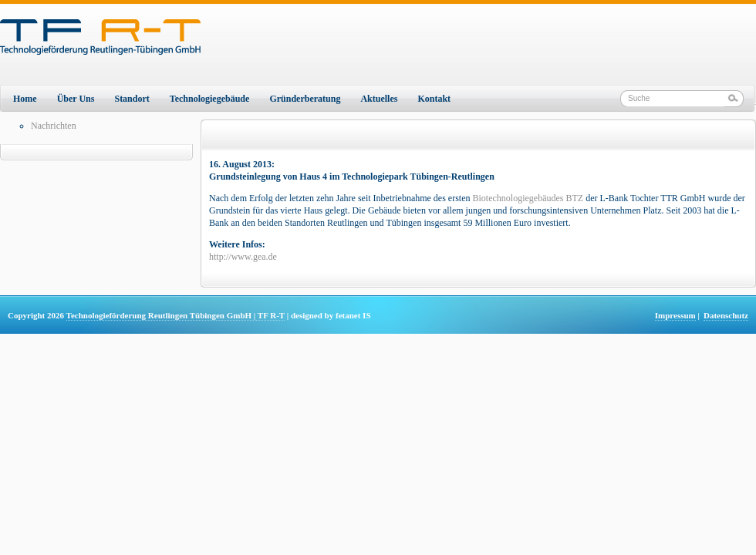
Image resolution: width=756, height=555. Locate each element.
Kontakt (434, 99)
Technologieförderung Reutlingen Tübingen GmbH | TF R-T (175, 315)
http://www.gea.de (243, 257)
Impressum (675, 315)
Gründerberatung (305, 99)
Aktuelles (379, 99)
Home (25, 99)
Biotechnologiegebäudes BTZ (528, 198)
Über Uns (76, 99)
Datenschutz (726, 315)
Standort (132, 99)
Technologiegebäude (210, 99)
